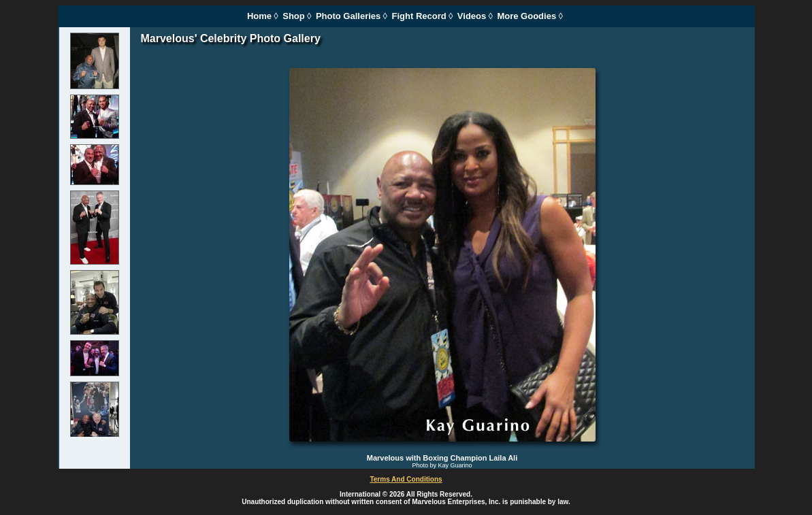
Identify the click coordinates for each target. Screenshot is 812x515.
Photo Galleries (348, 16)
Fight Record (419, 16)
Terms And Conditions (406, 479)
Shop (294, 16)
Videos (472, 16)
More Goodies (526, 16)
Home (259, 16)
